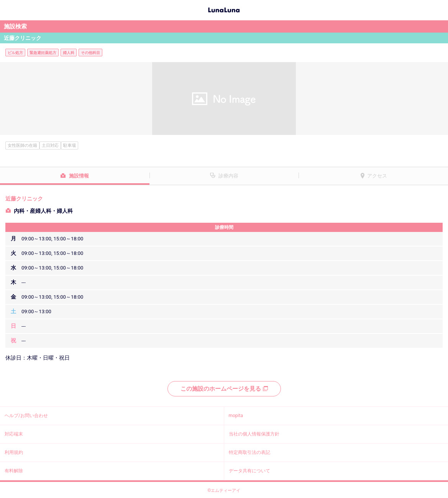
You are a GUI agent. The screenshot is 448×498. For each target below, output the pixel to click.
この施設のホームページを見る (224, 389)
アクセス (377, 176)
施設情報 (79, 176)
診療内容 (228, 176)
